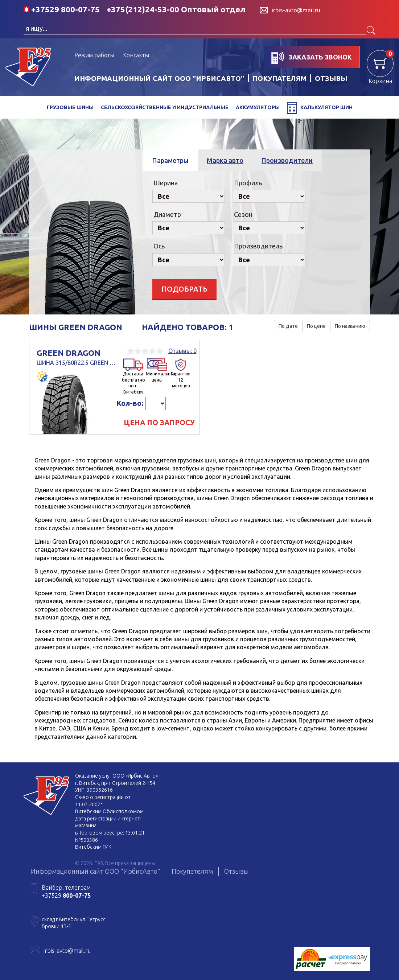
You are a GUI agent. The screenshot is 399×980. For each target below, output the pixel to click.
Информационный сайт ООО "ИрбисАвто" (159, 78)
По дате (288, 326)
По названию (350, 326)
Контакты (136, 55)
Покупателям (192, 871)
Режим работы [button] (94, 55)
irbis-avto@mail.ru (67, 951)
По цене (316, 326)
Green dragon (77, 357)
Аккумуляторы (258, 107)
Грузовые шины (70, 107)
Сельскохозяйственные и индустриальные (165, 107)
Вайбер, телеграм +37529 (66, 892)
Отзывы (236, 871)
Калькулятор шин (320, 108)
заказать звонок (312, 58)
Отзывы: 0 (182, 351)
